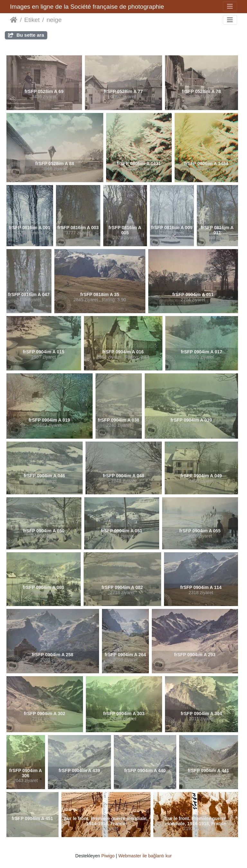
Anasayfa (14, 20)
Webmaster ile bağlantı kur (145, 856)
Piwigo (108, 856)
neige (54, 20)
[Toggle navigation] (230, 6)
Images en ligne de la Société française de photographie (87, 7)
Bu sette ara (26, 35)
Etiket (32, 20)
